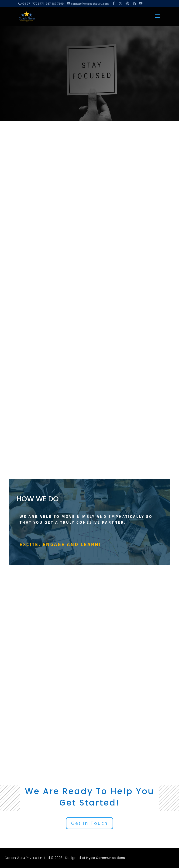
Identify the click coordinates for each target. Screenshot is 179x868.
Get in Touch (89, 823)
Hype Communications (106, 858)
